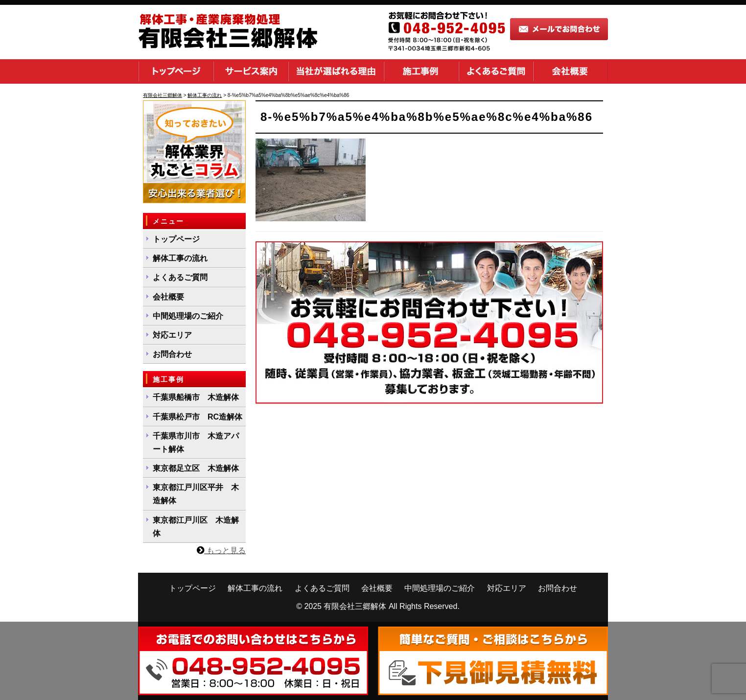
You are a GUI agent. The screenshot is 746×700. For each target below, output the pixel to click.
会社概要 (571, 71)
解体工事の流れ (180, 258)
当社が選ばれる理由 (336, 71)
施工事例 (421, 71)
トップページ (176, 71)
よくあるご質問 (496, 71)
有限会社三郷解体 (355, 606)
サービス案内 (251, 71)
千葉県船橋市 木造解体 (196, 397)
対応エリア (172, 335)
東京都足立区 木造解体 (196, 468)
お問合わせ (172, 354)
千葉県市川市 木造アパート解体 (196, 443)
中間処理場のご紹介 (188, 316)
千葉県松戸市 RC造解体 (198, 417)
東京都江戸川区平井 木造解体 (196, 494)
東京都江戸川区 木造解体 (196, 527)
